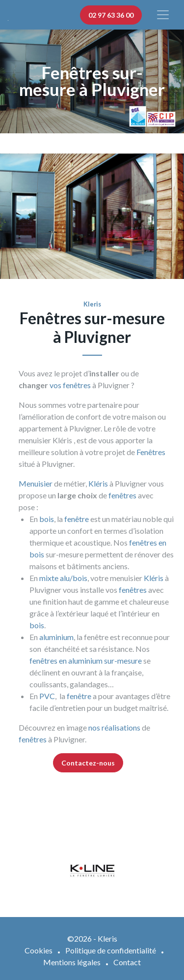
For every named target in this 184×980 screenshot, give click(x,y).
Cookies (39, 950)
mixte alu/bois (63, 578)
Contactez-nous (88, 763)
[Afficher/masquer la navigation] (163, 15)
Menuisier (36, 483)
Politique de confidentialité (111, 950)
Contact (127, 962)
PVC (47, 696)
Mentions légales (72, 962)
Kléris (98, 483)
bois (47, 519)
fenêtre (77, 519)
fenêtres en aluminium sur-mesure (86, 660)
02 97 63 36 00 (111, 15)
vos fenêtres (70, 385)
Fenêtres (151, 452)
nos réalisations (114, 727)
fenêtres (122, 495)
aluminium (56, 637)
